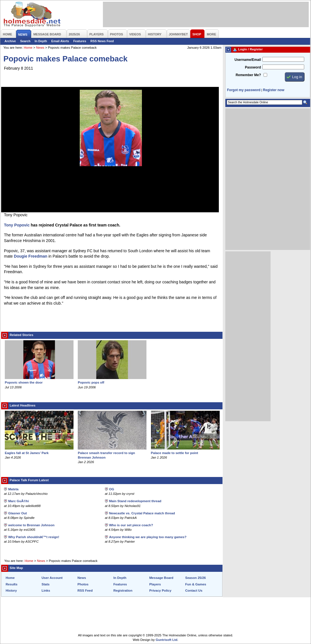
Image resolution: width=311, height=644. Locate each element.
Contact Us (194, 590)
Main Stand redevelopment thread (135, 501)
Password (253, 67)
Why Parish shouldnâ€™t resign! (34, 537)
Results (12, 584)
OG (112, 489)
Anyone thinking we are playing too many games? (148, 537)
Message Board (161, 578)
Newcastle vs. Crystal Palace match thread (142, 513)
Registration (123, 590)
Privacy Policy (160, 590)
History (11, 590)
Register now (274, 90)
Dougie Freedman (31, 256)
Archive (10, 41)
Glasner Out (18, 513)
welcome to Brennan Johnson (31, 525)
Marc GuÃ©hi (19, 501)
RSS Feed (85, 590)
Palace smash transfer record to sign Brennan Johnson (112, 453)
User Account (52, 578)
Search (25, 41)
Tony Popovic (17, 225)
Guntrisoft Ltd (167, 640)
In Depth (41, 41)
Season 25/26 (196, 578)
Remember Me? (248, 75)
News (40, 48)
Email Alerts (60, 41)
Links (46, 590)
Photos (83, 584)
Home (28, 48)
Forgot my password (244, 90)
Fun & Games (196, 584)
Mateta (13, 489)
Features (80, 41)
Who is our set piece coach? (131, 525)
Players (155, 584)
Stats (46, 584)
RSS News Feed (102, 41)
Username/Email (248, 60)
